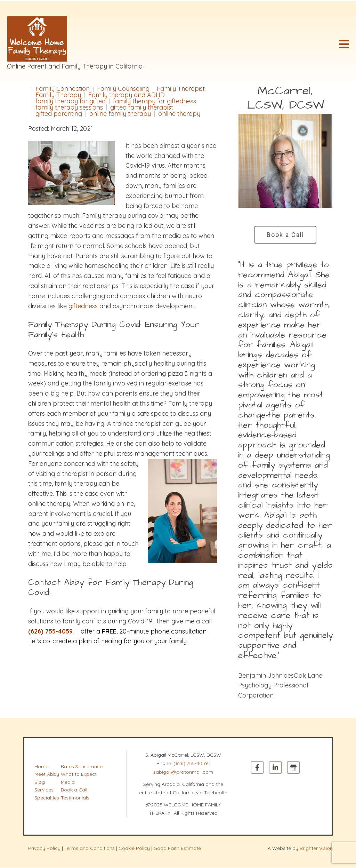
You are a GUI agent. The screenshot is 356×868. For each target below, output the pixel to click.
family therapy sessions (69, 107)
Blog (40, 782)
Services (44, 790)
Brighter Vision (316, 849)
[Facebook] (257, 768)
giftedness (83, 306)
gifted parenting (59, 114)
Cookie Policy (134, 849)
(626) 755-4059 (191, 764)
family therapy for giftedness (155, 101)
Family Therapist (181, 89)
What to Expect (79, 775)
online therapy (179, 114)
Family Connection (63, 89)
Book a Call (285, 235)
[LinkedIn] (275, 768)
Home (41, 767)
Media (68, 782)
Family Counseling (123, 89)
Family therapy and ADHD (127, 95)
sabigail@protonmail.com (183, 772)
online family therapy (120, 114)
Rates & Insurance (82, 767)
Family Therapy (58, 95)
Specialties (47, 798)
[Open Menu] (344, 44)
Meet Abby (47, 775)
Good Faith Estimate (177, 849)
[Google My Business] (293, 768)
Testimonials (75, 798)
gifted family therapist (142, 107)
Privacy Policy (44, 849)
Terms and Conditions (90, 849)
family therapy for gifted (71, 101)
